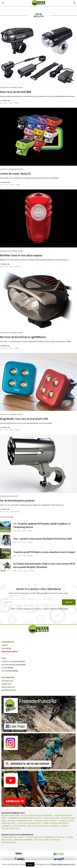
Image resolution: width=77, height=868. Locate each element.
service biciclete (8, 687)
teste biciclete (7, 681)
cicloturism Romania (10, 671)
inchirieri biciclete (9, 690)
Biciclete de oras (6, 496)
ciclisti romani (7, 668)
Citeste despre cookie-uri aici (63, 864)
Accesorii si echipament (9, 88)
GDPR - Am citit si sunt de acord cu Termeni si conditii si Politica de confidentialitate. (40, 609)
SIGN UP (69, 602)
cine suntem (6, 648)
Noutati (20, 88)
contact (5, 645)
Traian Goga (6, 101)
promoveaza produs (10, 652)
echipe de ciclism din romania (13, 662)
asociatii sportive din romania (14, 665)
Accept (30, 864)
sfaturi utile (6, 684)
